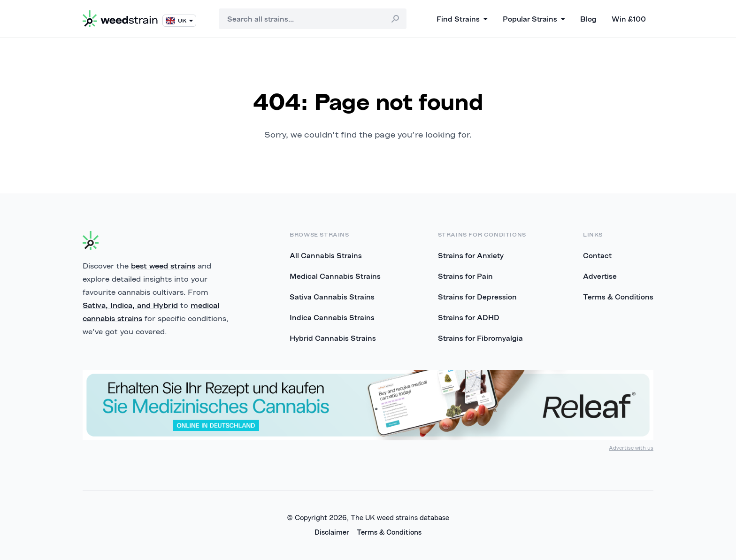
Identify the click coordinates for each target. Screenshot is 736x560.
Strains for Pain (465, 276)
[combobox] (313, 19)
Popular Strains (534, 19)
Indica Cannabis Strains (332, 317)
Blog (588, 19)
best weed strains (163, 266)
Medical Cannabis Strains (335, 276)
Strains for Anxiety (471, 255)
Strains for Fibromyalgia (480, 338)
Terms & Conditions (618, 297)
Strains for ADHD (469, 317)
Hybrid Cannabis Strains (333, 338)
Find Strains (462, 19)
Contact (597, 255)
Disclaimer (332, 532)
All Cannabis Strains (326, 255)
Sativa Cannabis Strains (332, 297)
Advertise (600, 276)
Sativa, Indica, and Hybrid (130, 305)
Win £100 (629, 19)
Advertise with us (631, 448)
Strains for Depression (477, 297)
